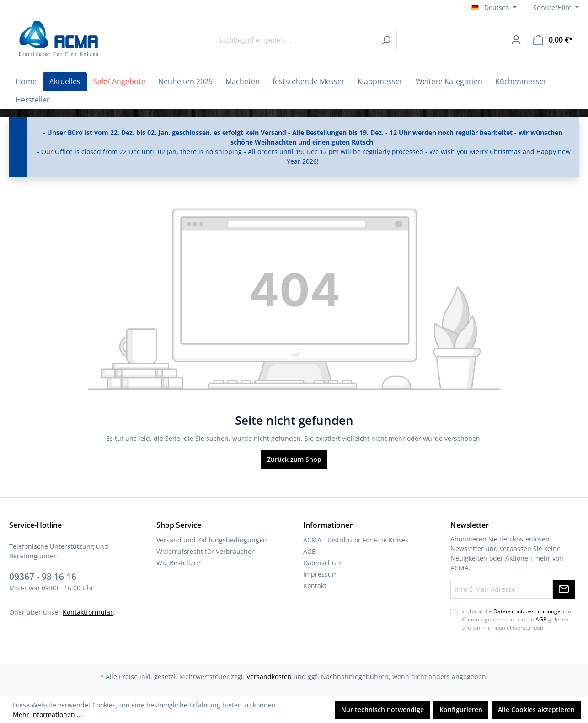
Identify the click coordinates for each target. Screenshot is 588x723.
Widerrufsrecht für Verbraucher (205, 551)
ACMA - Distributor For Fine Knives (356, 540)
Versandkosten (269, 677)
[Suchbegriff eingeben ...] (295, 40)
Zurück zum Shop (294, 459)
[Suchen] (386, 40)
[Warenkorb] (553, 40)
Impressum (321, 574)
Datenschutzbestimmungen (529, 611)
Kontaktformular (88, 612)
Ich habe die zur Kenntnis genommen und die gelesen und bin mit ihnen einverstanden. (517, 620)
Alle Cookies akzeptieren (536, 710)
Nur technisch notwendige (382, 710)
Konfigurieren (461, 710)
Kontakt (315, 586)
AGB (310, 551)
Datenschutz (322, 563)
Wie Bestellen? (179, 563)
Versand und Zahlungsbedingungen (212, 540)
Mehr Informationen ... (48, 715)
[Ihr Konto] (516, 40)
